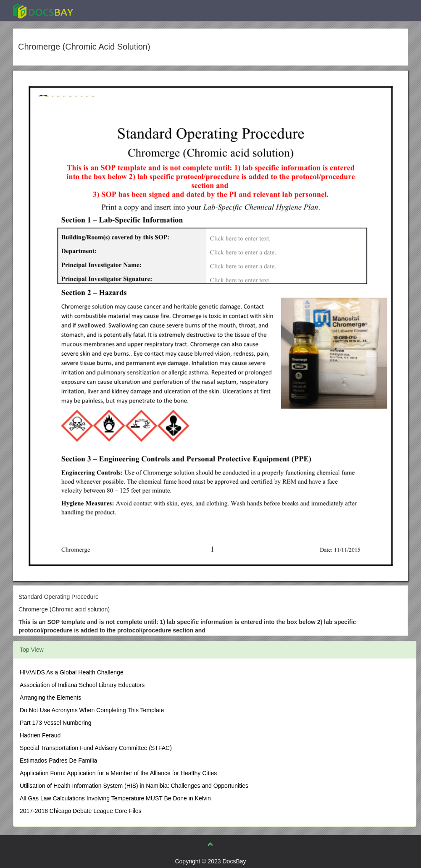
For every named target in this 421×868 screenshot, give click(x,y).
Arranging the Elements (50, 698)
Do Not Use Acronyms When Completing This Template (92, 710)
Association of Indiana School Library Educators (82, 685)
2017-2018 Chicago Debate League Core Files (81, 811)
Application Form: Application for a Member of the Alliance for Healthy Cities (118, 773)
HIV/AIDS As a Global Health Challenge (72, 672)
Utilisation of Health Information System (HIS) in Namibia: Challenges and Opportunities (134, 786)
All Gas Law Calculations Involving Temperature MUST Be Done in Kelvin (115, 798)
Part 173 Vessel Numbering (55, 723)
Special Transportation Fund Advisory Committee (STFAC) (96, 748)
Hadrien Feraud (40, 735)
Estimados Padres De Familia (58, 760)
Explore (106, 10)
